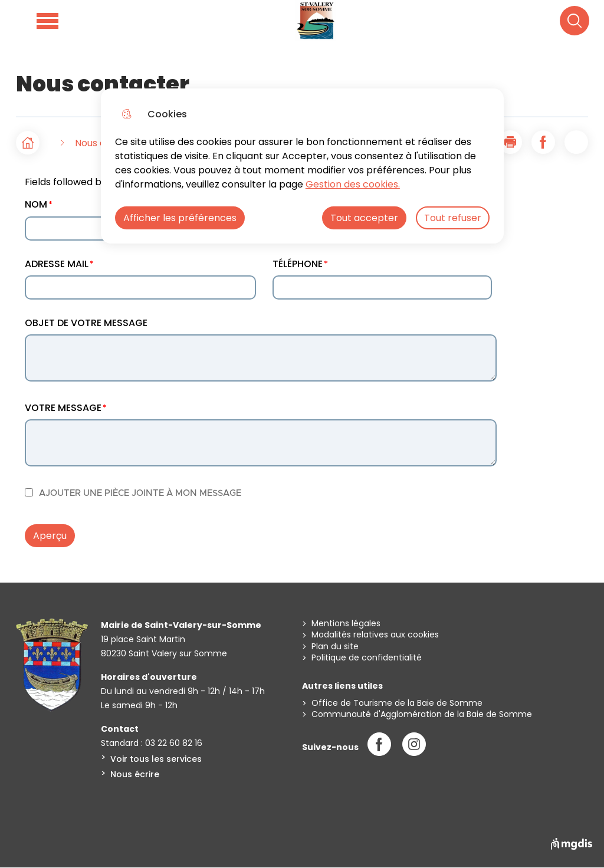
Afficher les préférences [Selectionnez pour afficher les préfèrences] (180, 218)
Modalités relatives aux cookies (375, 635)
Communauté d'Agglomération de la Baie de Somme (422, 714)
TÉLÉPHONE (298, 264)
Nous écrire (135, 774)
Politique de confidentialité (367, 658)
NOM (36, 204)
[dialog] (302, 166)
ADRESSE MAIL (57, 264)
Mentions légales (346, 624)
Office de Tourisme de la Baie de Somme (397, 703)
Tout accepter (364, 218)
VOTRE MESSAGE (63, 408)
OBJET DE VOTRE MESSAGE (86, 323)
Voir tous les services (156, 759)
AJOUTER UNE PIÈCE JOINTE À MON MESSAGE (140, 493)
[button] (510, 142)
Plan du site (335, 647)
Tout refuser (453, 218)
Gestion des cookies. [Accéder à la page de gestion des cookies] (353, 184)
